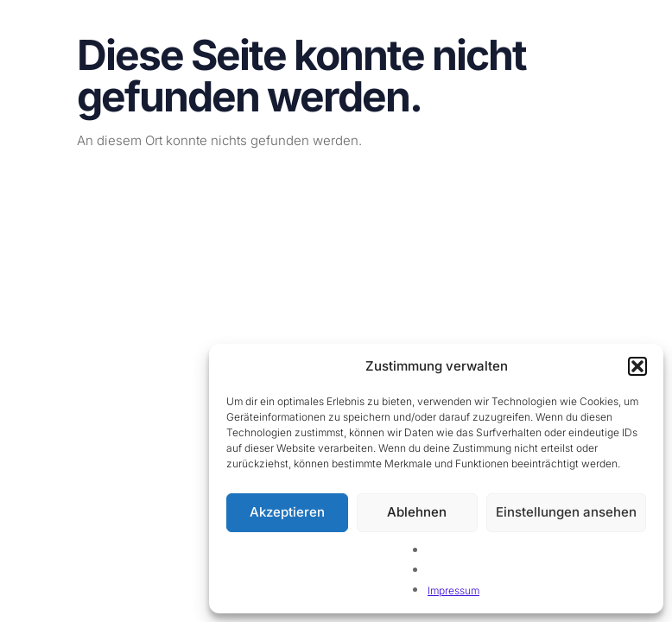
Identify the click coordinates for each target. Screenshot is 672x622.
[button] (637, 366)
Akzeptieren (287, 512)
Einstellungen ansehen (566, 512)
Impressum (453, 590)
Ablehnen (417, 512)
